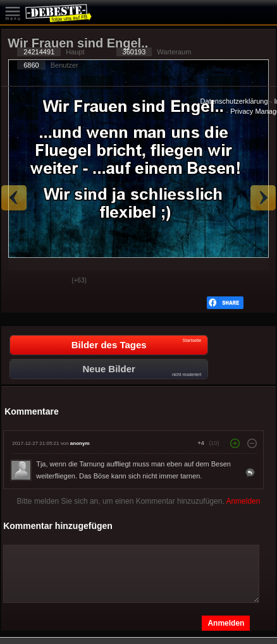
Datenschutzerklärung (234, 101)
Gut (21, 281)
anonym (80, 443)
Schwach (52, 281)
